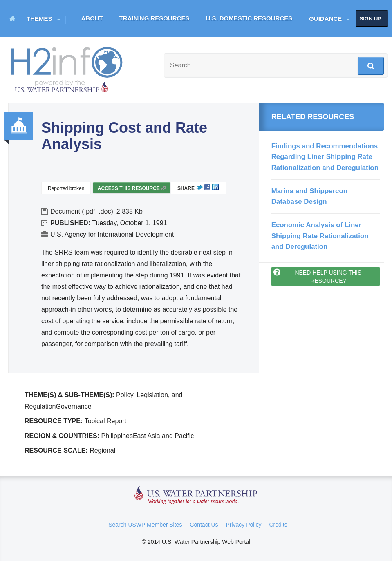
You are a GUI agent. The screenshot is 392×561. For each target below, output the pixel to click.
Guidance (325, 19)
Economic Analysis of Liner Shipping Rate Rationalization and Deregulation (320, 236)
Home (12, 18)
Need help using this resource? (328, 277)
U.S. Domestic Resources (249, 18)
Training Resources (155, 18)
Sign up (371, 19)
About (92, 18)
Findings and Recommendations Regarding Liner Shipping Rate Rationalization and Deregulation (325, 157)
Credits (278, 525)
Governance (19, 126)
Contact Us (204, 525)
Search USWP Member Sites (145, 525)
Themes (39, 19)
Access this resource (132, 189)
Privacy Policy (243, 525)
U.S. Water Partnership (196, 495)
